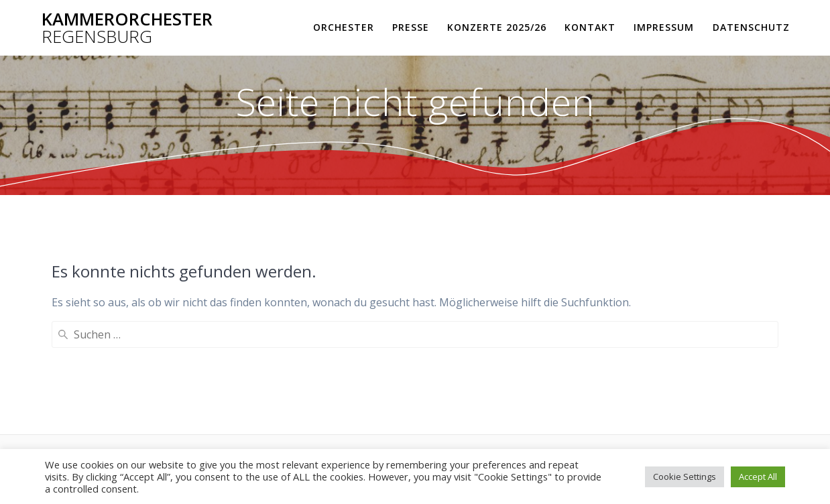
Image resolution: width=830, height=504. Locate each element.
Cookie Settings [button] (685, 477)
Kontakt (590, 27)
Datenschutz (751, 27)
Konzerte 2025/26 (497, 27)
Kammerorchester (127, 28)
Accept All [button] (758, 477)
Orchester (344, 27)
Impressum (664, 27)
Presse (411, 27)
